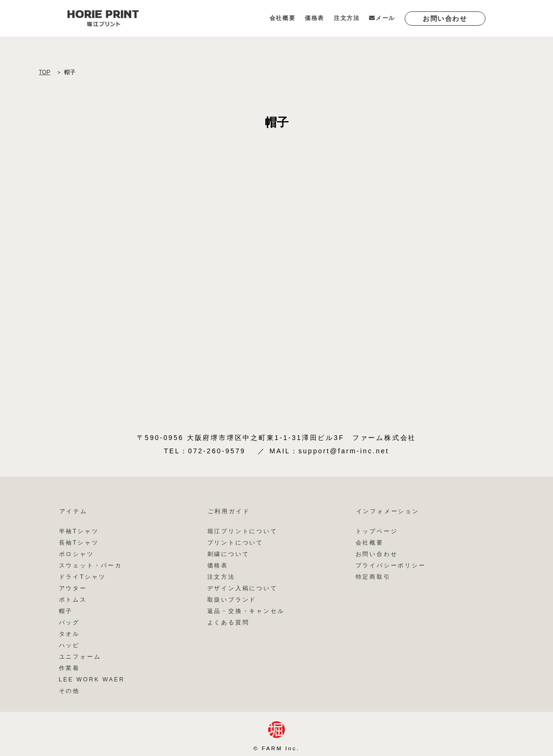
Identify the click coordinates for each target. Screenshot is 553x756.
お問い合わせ (445, 19)
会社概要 (282, 18)
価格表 (315, 18)
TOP (45, 72)
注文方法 (347, 18)
